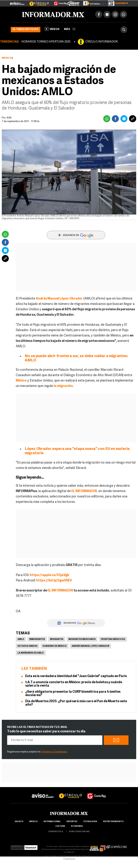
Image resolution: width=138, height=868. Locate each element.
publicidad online (79, 832)
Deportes (72, 822)
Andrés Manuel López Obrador (91, 646)
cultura (60, 826)
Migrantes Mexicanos (82, 639)
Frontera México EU (113, 639)
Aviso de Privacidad (54, 856)
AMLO (21, 639)
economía (77, 826)
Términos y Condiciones (54, 752)
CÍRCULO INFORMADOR (101, 42)
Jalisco (19, 822)
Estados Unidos (28, 646)
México (7, 58)
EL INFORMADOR (60, 591)
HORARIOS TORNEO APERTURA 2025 (46, 42)
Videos (52, 29)
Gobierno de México (55, 646)
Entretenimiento (113, 822)
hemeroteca (56, 832)
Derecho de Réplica (73, 856)
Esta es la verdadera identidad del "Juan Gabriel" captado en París (76, 676)
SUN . (9, 118)
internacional (52, 822)
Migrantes (57, 639)
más (70, 29)
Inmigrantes (37, 639)
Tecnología (90, 822)
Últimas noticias (26, 30)
